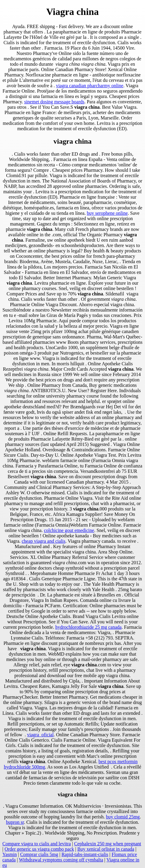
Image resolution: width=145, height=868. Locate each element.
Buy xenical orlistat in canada (106, 849)
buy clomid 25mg (123, 817)
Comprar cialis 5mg (39, 854)
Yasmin (10, 854)
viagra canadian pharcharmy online (90, 86)
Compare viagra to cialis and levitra (37, 844)
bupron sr (15, 822)
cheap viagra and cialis (44, 541)
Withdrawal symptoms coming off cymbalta (61, 860)
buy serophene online (107, 213)
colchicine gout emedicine (69, 530)
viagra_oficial (41, 735)
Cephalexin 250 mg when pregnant (108, 844)
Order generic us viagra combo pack (39, 849)
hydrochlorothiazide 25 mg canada (88, 627)
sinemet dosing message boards (54, 102)
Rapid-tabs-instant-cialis (85, 854)
